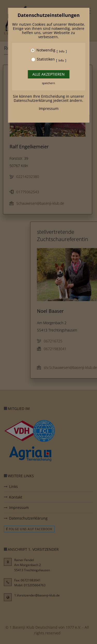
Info (62, 51)
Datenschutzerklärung (33, 100)
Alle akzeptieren (48, 74)
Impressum (49, 108)
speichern (48, 83)
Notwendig (46, 50)
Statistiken (46, 59)
